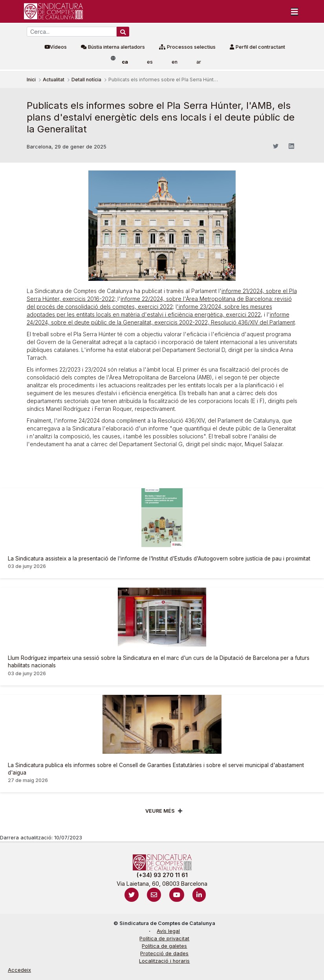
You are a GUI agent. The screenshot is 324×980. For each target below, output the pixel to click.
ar (199, 62)
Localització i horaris (164, 961)
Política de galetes (164, 946)
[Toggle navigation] (295, 11)
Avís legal (168, 931)
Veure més (160, 811)
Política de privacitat (164, 939)
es (150, 62)
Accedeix (19, 970)
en (175, 62)
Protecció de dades (164, 953)
